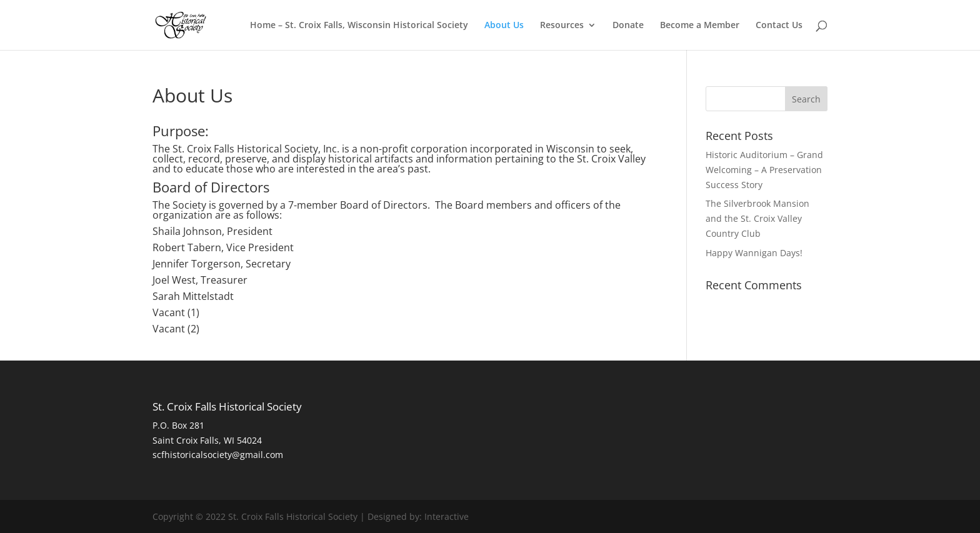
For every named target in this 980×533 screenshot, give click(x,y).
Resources (562, 26)
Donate (628, 26)
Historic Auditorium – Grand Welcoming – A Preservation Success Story (764, 170)
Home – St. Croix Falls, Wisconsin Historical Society (359, 26)
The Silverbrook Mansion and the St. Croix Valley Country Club (757, 218)
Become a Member (700, 26)
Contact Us (779, 26)
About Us (504, 26)
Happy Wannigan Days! (754, 253)
